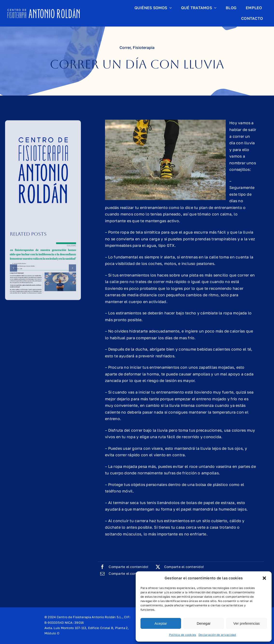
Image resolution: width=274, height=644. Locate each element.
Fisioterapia (144, 48)
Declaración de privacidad (217, 635)
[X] (179, 567)
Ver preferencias (247, 623)
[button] (264, 578)
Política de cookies (183, 635)
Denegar (204, 623)
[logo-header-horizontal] (43, 10)
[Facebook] (123, 567)
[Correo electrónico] (123, 574)
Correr (125, 48)
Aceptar (161, 623)
